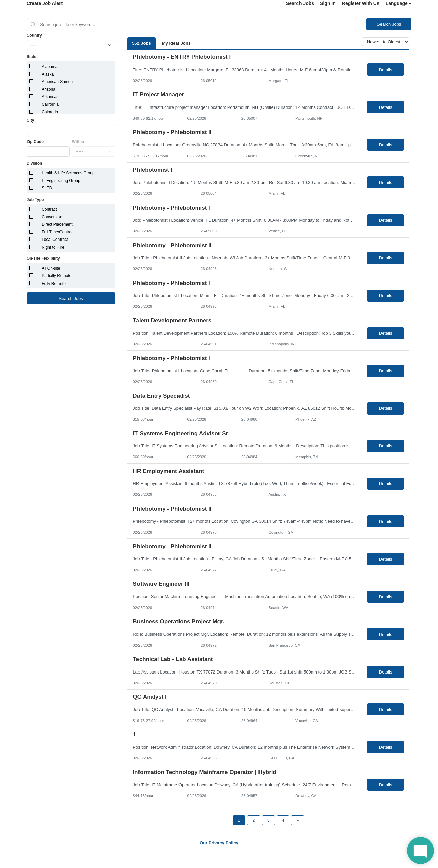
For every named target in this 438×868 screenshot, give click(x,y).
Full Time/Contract (58, 232)
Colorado (50, 112)
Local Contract (55, 240)
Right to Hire (53, 247)
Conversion (52, 217)
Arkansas (50, 97)
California (50, 104)
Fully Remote (54, 284)
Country (34, 35)
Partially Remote (56, 276)
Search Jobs (300, 3)
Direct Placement (57, 224)
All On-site (51, 268)
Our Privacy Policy (219, 843)
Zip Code (35, 142)
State (31, 57)
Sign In (328, 3)
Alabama (50, 67)
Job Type (35, 200)
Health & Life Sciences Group (68, 173)
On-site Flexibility (43, 258)
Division (34, 163)
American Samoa (57, 82)
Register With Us (361, 3)
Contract (49, 209)
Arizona (49, 89)
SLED (47, 188)
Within (78, 142)
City (30, 120)
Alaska (48, 74)
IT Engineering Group (61, 181)
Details (386, 70)
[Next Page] (298, 820)
